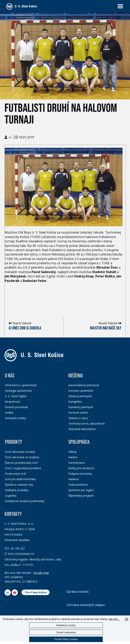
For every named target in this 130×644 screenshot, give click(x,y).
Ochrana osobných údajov (86, 605)
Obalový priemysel (80, 396)
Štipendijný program (81, 496)
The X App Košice (36, 592)
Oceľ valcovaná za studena (22, 457)
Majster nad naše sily (106, 328)
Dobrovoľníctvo (78, 485)
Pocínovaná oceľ (15, 474)
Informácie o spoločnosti (21, 385)
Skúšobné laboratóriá (82, 429)
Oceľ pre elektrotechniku (20, 479)
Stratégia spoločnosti (18, 391)
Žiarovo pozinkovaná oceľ (21, 463)
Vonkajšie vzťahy (15, 418)
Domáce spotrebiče (81, 391)
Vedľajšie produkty (17, 490)
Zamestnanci (77, 463)
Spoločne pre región (81, 490)
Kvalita (9, 413)
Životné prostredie (16, 407)
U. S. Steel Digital (16, 396)
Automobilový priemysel (84, 385)
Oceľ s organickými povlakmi (23, 468)
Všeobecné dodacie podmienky (25, 501)
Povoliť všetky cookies (66, 639)
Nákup (72, 452)
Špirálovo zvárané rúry (19, 485)
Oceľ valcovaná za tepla (20, 452)
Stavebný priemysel (81, 407)
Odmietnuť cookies (66, 625)
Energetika (75, 402)
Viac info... (114, 619)
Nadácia (74, 479)
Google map (41, 573)
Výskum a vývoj (78, 418)
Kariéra (73, 457)
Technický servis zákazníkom (87, 423)
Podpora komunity (80, 474)
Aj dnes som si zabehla (25, 328)
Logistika (11, 496)
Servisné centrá (78, 413)
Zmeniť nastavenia (66, 632)
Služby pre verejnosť (81, 468)
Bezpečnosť (12, 402)
